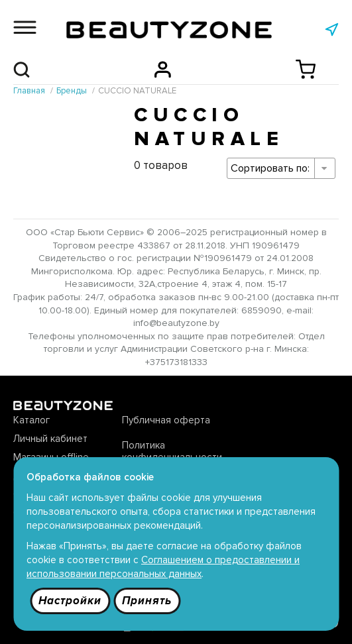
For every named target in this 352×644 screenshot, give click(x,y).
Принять (147, 601)
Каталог (31, 420)
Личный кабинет (50, 439)
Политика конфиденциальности (172, 451)
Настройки (70, 601)
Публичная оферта (166, 420)
